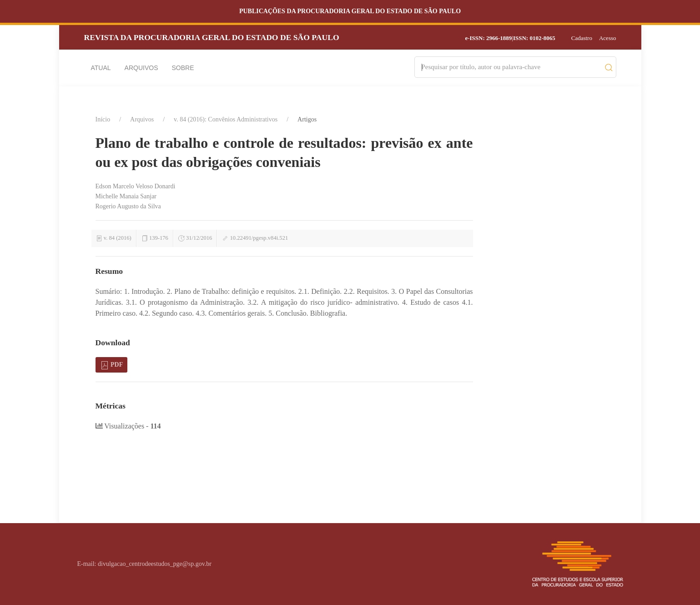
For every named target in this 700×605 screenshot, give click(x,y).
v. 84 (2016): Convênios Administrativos (226, 119)
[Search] (511, 67)
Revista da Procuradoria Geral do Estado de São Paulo (212, 37)
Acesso (608, 38)
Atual (101, 68)
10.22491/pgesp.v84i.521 (259, 238)
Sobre (183, 68)
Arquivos (141, 68)
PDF (112, 365)
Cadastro (582, 38)
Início (103, 119)
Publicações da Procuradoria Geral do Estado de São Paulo (350, 11)
